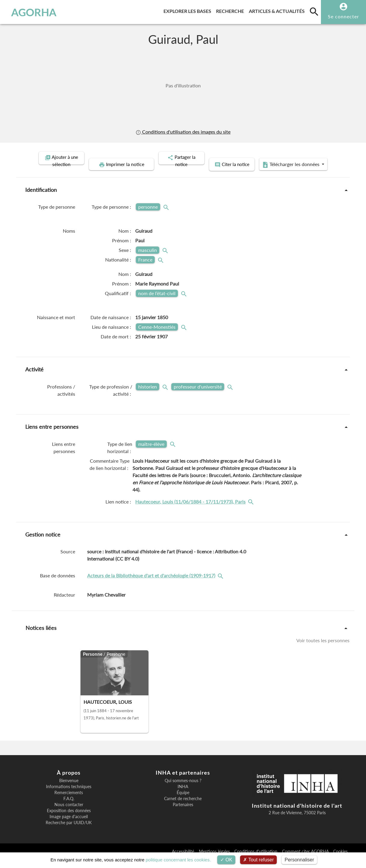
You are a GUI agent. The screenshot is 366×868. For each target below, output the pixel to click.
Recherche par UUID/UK (69, 831)
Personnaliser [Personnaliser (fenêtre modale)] (299, 860)
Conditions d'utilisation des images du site (183, 132)
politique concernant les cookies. (178, 860)
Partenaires (183, 813)
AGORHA (34, 12)
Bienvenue (69, 789)
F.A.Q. (69, 807)
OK (226, 860)
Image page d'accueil (69, 825)
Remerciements (69, 801)
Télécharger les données (251, 174)
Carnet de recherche (183, 807)
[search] (314, 11)
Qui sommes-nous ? (183, 789)
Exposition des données (69, 819)
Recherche (231, 10)
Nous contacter (69, 813)
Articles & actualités (278, 10)
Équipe (183, 801)
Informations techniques (69, 795)
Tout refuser (258, 860)
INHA (183, 795)
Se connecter (343, 16)
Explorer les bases (189, 10)
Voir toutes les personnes (323, 649)
